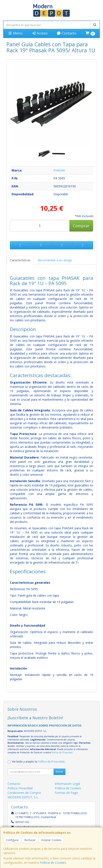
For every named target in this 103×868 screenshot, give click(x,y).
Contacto (67, 33)
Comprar (81, 226)
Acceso (40, 33)
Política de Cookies (53, 863)
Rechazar (30, 840)
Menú (15, 33)
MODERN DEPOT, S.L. (23, 797)
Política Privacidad (20, 788)
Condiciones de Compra (24, 793)
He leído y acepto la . (39, 762)
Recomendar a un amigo (55, 260)
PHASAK (59, 170)
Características (20, 260)
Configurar (12, 840)
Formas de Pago (66, 793)
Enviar (59, 772)
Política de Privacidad (62, 752)
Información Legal (67, 784)
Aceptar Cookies (51, 840)
